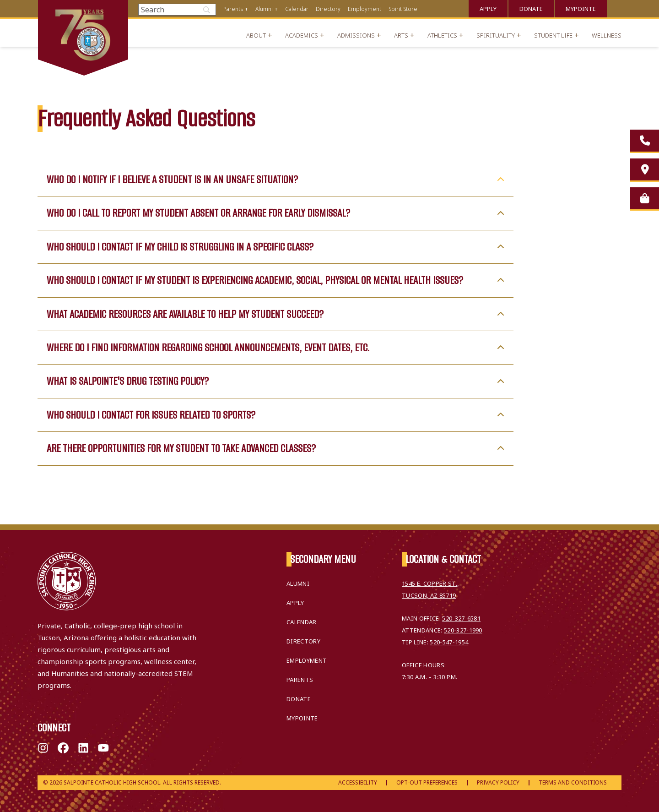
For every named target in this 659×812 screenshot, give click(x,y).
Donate (531, 9)
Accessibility (358, 782)
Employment (365, 9)
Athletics (442, 35)
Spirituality (496, 35)
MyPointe (581, 9)
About (256, 35)
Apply (488, 9)
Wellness (607, 35)
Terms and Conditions (573, 782)
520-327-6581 (461, 618)
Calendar (297, 9)
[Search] (177, 10)
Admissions (356, 35)
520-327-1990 (463, 630)
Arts (401, 35)
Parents (233, 9)
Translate (618, 8)
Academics (302, 35)
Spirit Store (403, 9)
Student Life (553, 35)
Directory (328, 9)
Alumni (264, 9)
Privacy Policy (498, 782)
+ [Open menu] (246, 9)
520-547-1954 (449, 642)
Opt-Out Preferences (427, 782)
